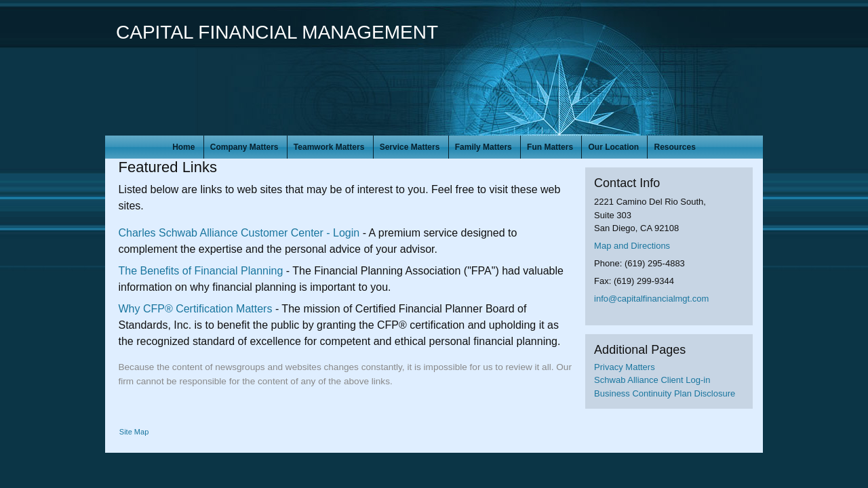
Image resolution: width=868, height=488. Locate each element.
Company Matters (244, 147)
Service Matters (410, 147)
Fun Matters (550, 147)
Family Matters (484, 147)
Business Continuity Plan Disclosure (665, 393)
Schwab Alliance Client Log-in (652, 380)
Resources (674, 147)
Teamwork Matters (329, 147)
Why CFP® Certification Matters (195, 309)
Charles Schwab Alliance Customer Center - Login (239, 233)
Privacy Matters (625, 367)
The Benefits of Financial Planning (200, 271)
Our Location (613, 147)
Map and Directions (632, 246)
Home (183, 147)
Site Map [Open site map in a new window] (134, 432)
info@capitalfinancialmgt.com (651, 299)
